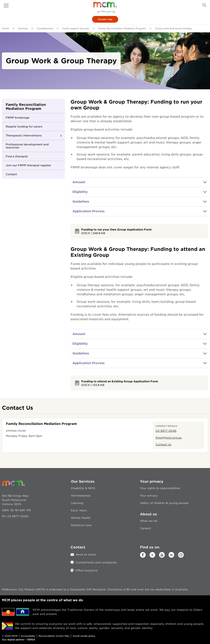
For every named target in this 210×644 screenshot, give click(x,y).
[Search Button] (204, 5)
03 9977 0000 (18, 516)
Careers (145, 528)
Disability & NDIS (83, 488)
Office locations (86, 570)
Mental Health (81, 518)
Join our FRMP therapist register (28, 165)
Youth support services (76, 28)
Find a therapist (17, 156)
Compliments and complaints (96, 562)
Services (23, 28)
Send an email (86, 554)
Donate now (105, 19)
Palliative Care (81, 525)
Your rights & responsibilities (160, 488)
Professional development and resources (27, 146)
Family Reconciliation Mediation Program (122, 28)
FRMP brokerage (18, 118)
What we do (149, 521)
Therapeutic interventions (24, 135)
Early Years (79, 510)
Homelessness (45, 28)
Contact (11, 174)
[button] (6, 6)
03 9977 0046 (166, 431)
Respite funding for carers (24, 127)
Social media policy (84, 636)
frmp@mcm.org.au (169, 438)
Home (5, 28)
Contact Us (163, 444)
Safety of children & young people (164, 503)
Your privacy (149, 496)
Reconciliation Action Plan (54, 636)
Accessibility (28, 636)
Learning (77, 503)
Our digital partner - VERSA (19, 640)
